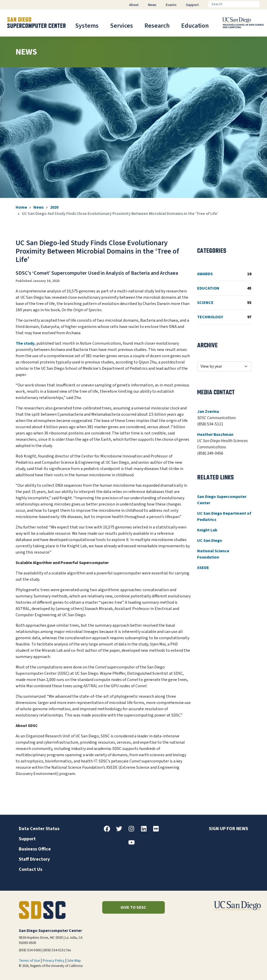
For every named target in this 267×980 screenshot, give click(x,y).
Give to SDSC (133, 907)
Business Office (35, 849)
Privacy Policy (54, 961)
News (39, 207)
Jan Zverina (208, 412)
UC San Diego (210, 541)
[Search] (234, 4)
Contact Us (31, 869)
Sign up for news (229, 829)
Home (21, 207)
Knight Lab (207, 530)
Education (195, 26)
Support (27, 839)
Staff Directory (34, 859)
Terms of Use (29, 961)
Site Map (74, 961)
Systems (87, 26)
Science (224, 303)
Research (157, 26)
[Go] (264, 4)
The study (25, 343)
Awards (224, 274)
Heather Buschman (215, 435)
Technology (224, 317)
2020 (54, 207)
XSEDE (203, 568)
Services (122, 26)
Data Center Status (39, 829)
